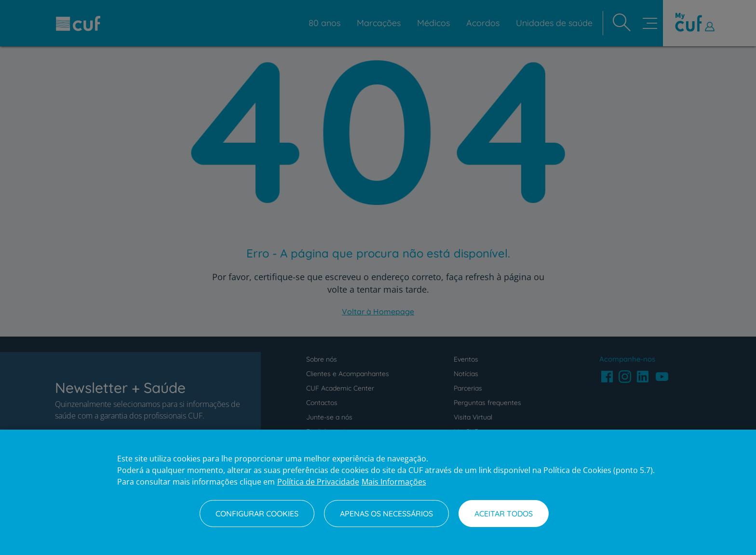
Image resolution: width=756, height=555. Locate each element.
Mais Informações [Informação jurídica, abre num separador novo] (394, 482)
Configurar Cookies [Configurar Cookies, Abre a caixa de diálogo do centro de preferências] (257, 514)
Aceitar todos (504, 514)
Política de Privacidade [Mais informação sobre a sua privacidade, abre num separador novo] (318, 482)
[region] (378, 492)
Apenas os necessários (386, 514)
